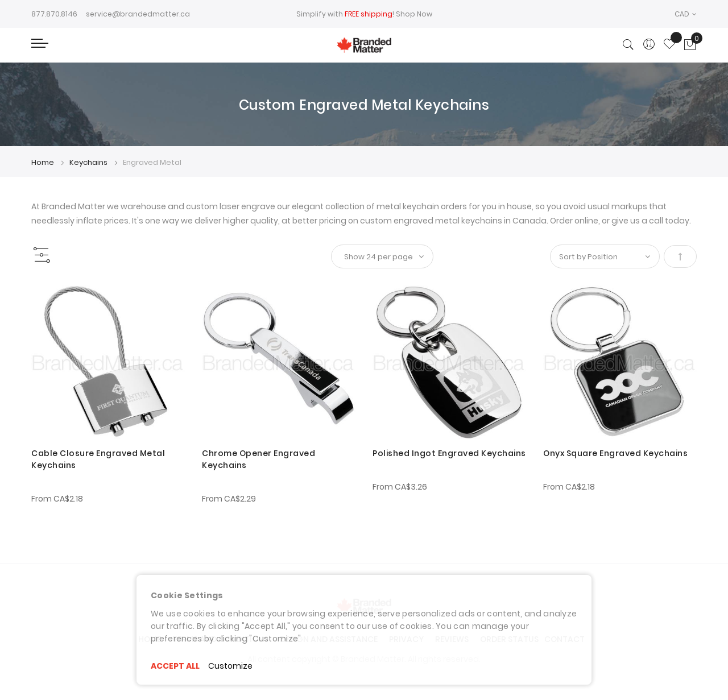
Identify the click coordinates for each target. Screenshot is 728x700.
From (57, 499)
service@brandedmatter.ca (138, 14)
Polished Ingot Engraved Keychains (449, 453)
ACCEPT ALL (175, 666)
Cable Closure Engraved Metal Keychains (98, 459)
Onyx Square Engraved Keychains (615, 453)
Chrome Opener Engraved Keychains (258, 459)
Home (44, 162)
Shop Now (414, 14)
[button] (686, 14)
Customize (230, 666)
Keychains (89, 162)
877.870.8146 (54, 14)
